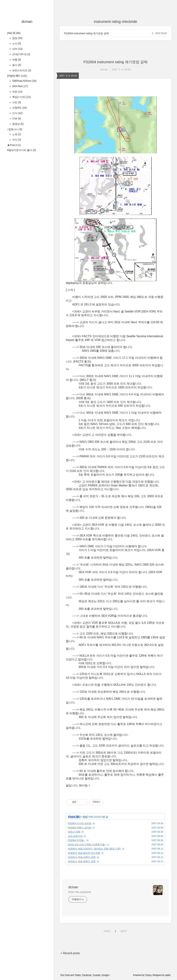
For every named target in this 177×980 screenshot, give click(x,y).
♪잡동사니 (15, 129)
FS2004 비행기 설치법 (80, 828)
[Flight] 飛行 (17, 76)
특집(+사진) (21, 97)
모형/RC (19, 108)
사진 (16, 102)
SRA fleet (20, 86)
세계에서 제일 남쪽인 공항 (82, 857)
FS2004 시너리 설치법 (80, 823)
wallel (168, 975)
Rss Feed (65, 975)
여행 (16, 60)
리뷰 (16, 119)
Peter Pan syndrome (80, 892)
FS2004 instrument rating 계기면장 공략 (86, 33)
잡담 (17, 38)
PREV (107, 931)
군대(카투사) (21, 54)
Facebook (87, 975)
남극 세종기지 (75, 836)
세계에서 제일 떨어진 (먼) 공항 (84, 853)
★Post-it (14, 145)
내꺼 (17, 49)
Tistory (148, 975)
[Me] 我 (14, 33)
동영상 (18, 124)
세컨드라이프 (21, 70)
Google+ (106, 975)
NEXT (123, 931)
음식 (16, 65)
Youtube (97, 975)
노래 (16, 134)
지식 (17, 113)
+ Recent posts (70, 953)
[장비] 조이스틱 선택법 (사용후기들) (87, 845)
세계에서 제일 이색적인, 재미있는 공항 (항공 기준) (94, 849)
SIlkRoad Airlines (24, 81)
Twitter (78, 975)
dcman (27, 22)
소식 (16, 43)
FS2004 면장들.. (76, 840)
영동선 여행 (74, 832)
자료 (17, 92)
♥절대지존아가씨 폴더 (21, 150)
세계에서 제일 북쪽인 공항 (82, 861)
